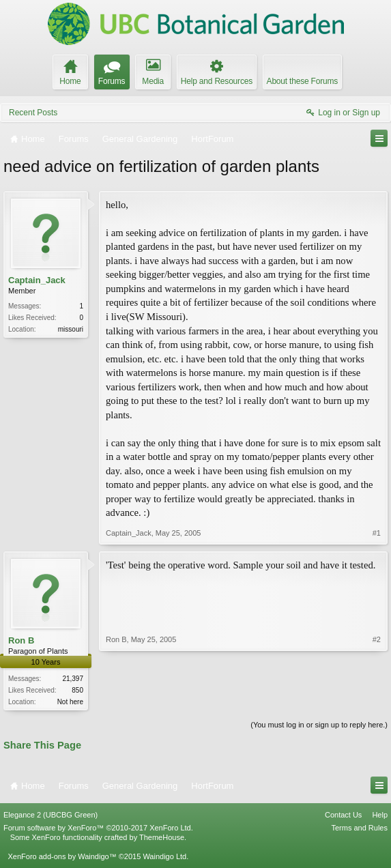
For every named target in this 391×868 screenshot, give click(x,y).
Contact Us (343, 815)
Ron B (21, 640)
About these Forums (302, 81)
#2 (377, 700)
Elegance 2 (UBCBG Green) (50, 815)
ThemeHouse (162, 839)
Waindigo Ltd (164, 858)
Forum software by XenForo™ (98, 829)
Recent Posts (33, 113)
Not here (70, 702)
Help (380, 815)
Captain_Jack (37, 280)
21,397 (73, 679)
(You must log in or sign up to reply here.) (319, 726)
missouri (71, 329)
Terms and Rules (359, 829)
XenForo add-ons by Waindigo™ (62, 858)
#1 (377, 533)
